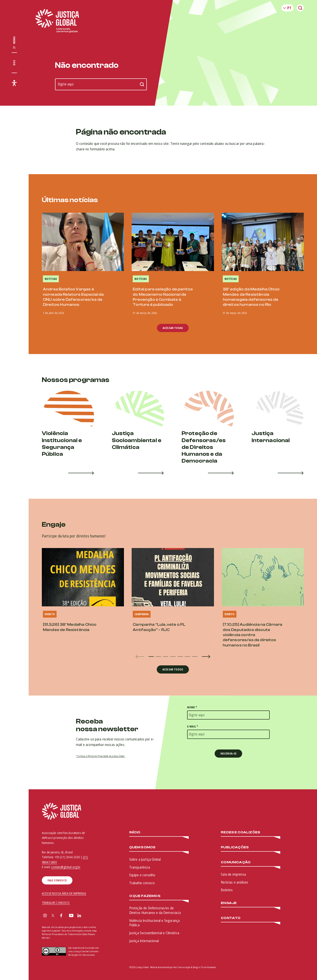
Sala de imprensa (233, 874)
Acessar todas (173, 328)
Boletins (227, 890)
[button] (151, 657)
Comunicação (236, 862)
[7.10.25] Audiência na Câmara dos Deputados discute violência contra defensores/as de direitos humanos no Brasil (253, 635)
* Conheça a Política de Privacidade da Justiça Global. (101, 756)
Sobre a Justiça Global (145, 859)
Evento (50, 614)
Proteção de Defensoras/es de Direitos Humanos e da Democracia (155, 910)
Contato (231, 918)
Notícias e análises (234, 882)
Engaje (229, 903)
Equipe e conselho (142, 875)
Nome (192, 707)
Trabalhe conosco (142, 883)
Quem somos (142, 847)
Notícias (51, 279)
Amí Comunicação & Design (186, 967)
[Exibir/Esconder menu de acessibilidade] (14, 83)
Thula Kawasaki (208, 967)
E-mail (193, 726)
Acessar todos (173, 669)
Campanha (142, 614)
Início (135, 832)
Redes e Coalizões (241, 832)
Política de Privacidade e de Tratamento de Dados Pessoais (68, 934)
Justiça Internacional (144, 941)
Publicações (235, 847)
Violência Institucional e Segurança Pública (155, 923)
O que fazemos (145, 896)
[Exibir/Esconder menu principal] (14, 43)
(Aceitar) (46, 938)
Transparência (140, 867)
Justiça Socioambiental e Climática (154, 933)
